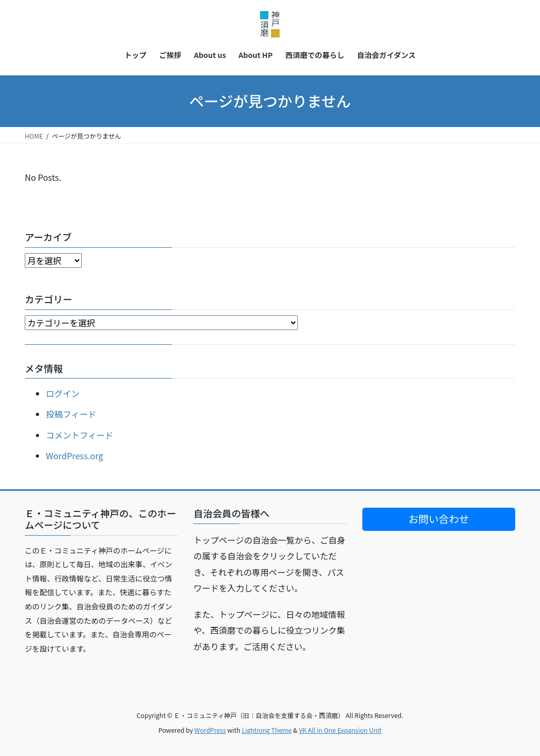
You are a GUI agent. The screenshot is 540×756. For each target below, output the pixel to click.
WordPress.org (75, 455)
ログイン (63, 393)
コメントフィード (80, 435)
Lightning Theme (267, 730)
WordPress (210, 730)
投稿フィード (71, 414)
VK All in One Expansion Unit (340, 730)
